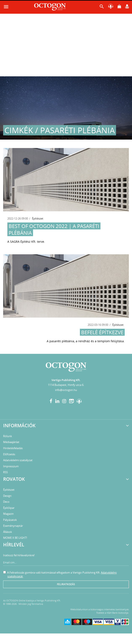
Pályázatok (10, 520)
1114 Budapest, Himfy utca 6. (66, 385)
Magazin (8, 514)
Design (7, 496)
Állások (8, 532)
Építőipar (9, 508)
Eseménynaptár (13, 526)
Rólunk (8, 436)
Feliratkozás (66, 584)
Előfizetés (9, 454)
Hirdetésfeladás (13, 448)
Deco (6, 502)
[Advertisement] (66, 45)
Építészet (38, 218)
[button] (102, 7)
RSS (5, 472)
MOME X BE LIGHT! (15, 538)
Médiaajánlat (11, 442)
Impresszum (11, 466)
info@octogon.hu (66, 390)
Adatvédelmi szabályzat (18, 460)
